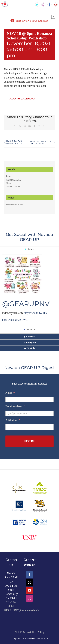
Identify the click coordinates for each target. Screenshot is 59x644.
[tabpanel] (29, 293)
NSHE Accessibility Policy (29, 632)
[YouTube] (29, 590)
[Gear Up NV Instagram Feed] (43, 5)
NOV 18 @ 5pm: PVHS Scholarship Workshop (14, 142)
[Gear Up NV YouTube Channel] (56, 5)
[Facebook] (29, 575)
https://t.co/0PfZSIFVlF (37, 313)
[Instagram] (29, 598)
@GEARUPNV (26, 304)
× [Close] (53, 17)
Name (10, 393)
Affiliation (13, 420)
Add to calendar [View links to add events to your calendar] (22, 99)
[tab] (29, 249)
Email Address (15, 406)
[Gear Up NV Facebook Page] (49, 5)
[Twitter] (29, 582)
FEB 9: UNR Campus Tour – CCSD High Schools (40, 143)
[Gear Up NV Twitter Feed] (37, 5)
